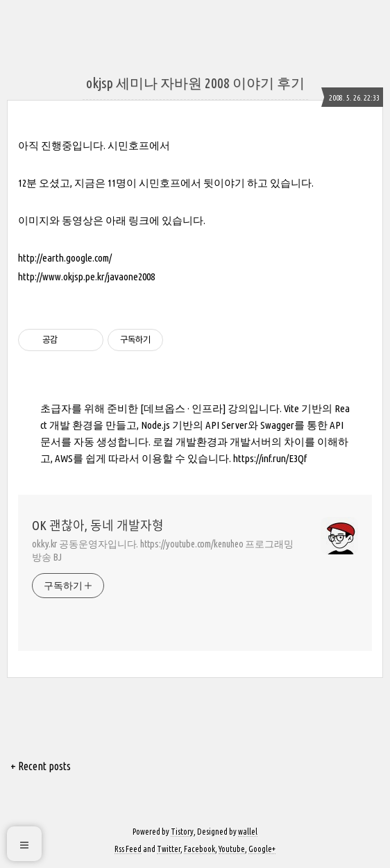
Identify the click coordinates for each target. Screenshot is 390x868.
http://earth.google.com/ (65, 258)
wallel (248, 832)
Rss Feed (128, 849)
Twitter (169, 849)
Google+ (262, 849)
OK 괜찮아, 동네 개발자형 (98, 525)
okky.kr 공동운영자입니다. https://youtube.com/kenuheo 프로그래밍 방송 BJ (163, 551)
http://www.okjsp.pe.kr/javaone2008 (86, 276)
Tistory (182, 832)
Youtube (232, 849)
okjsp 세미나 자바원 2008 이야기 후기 (195, 83)
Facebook (200, 849)
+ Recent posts (41, 766)
